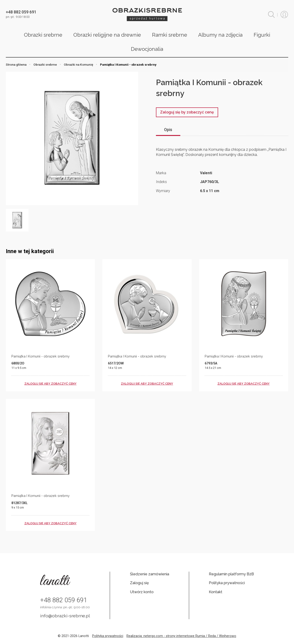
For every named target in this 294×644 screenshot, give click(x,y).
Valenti (206, 173)
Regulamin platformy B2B (231, 574)
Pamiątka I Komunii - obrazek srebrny (40, 356)
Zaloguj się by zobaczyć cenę (187, 112)
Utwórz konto (142, 592)
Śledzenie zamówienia (150, 574)
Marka (161, 173)
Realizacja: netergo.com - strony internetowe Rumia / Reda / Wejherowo (181, 636)
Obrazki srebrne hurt (147, 14)
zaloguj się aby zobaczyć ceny (50, 384)
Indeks (161, 182)
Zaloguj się (139, 583)
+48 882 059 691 (64, 600)
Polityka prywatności (227, 583)
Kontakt (216, 592)
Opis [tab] (168, 130)
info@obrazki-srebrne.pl (65, 616)
